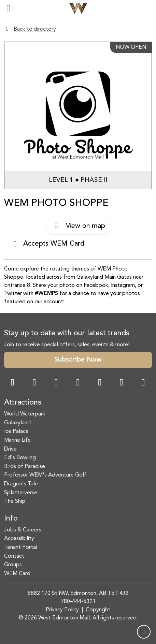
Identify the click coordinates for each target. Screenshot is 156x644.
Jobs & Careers (23, 530)
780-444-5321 (78, 602)
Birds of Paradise (25, 467)
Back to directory (35, 29)
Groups (13, 565)
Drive (10, 449)
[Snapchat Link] (56, 383)
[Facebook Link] (13, 383)
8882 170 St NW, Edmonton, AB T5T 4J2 (78, 594)
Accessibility (19, 539)
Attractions (23, 403)
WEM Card (17, 574)
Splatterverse (21, 493)
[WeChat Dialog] (100, 383)
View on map (78, 225)
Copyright (98, 610)
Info (11, 519)
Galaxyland (17, 423)
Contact (14, 556)
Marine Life (17, 440)
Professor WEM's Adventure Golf (45, 475)
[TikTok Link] (122, 383)
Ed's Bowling (20, 458)
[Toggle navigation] (9, 9)
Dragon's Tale (21, 484)
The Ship (15, 501)
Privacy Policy (62, 610)
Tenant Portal (21, 547)
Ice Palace (16, 431)
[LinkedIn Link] (143, 383)
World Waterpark (25, 414)
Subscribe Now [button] (78, 360)
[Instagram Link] (34, 383)
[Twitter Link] (78, 383)
